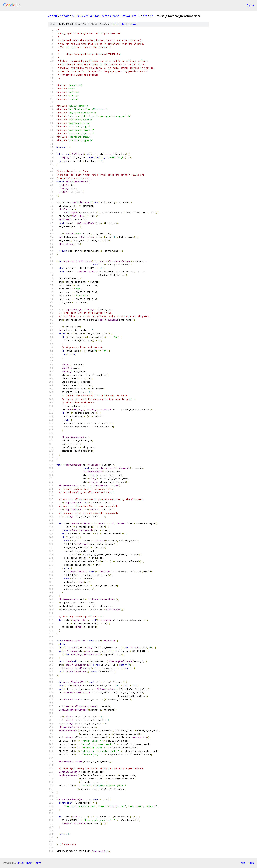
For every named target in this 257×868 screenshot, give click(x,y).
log (124, 24)
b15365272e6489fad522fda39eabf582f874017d (104, 16)
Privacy (29, 863)
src (145, 16)
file (115, 24)
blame (133, 24)
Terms (38, 863)
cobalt (53, 16)
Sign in (250, 5)
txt (243, 863)
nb (152, 16)
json (251, 863)
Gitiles (20, 863)
